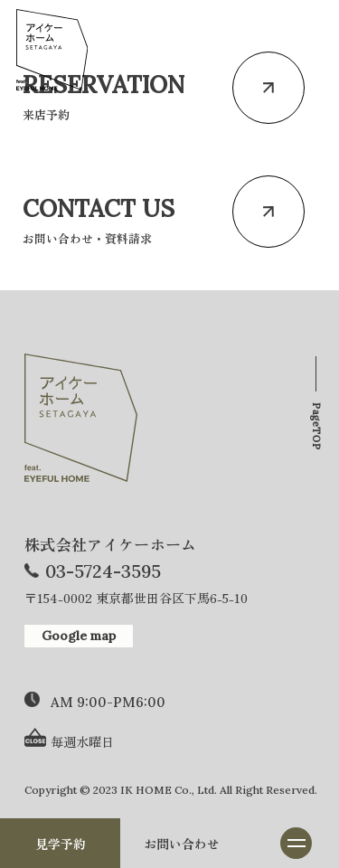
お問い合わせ (182, 844)
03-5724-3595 (103, 571)
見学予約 (61, 844)
